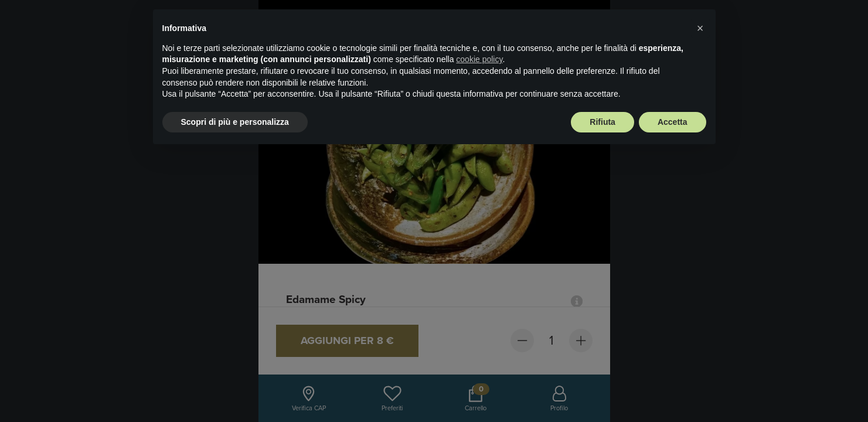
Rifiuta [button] (603, 122)
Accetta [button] (673, 122)
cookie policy (479, 59)
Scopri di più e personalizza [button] (235, 122)
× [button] (700, 28)
